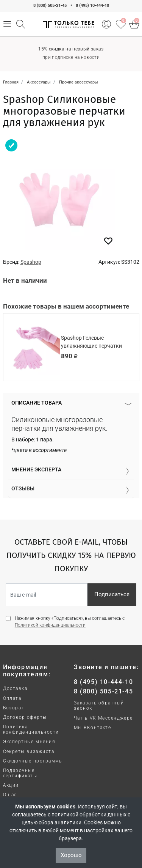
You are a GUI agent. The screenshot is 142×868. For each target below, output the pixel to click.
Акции (11, 785)
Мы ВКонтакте (92, 728)
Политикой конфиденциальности (50, 625)
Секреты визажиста (29, 751)
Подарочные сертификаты (20, 773)
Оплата (12, 698)
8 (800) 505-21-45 (50, 6)
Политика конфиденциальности (31, 729)
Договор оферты (25, 717)
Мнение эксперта (36, 469)
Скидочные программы (33, 761)
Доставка (15, 688)
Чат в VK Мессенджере (103, 718)
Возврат (14, 708)
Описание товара (37, 403)
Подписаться (112, 594)
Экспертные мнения (29, 742)
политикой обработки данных (89, 814)
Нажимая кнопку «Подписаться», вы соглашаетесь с (70, 622)
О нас (10, 795)
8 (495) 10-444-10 (92, 6)
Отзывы (23, 488)
